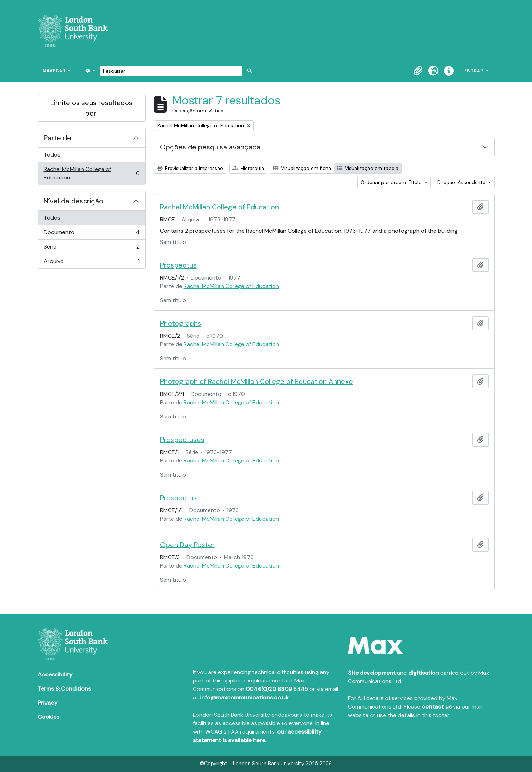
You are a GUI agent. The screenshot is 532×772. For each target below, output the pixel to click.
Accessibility (55, 675)
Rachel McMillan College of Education (91, 173)
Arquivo (91, 263)
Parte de (57, 138)
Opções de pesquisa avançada (210, 147)
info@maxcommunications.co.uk (244, 697)
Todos (52, 155)
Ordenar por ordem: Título (392, 182)
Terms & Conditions (64, 689)
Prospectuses (182, 440)
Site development (372, 673)
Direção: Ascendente (462, 182)
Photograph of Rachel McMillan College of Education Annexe (256, 381)
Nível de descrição (74, 201)
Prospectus (178, 265)
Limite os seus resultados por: (91, 108)
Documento (91, 234)
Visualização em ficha (302, 168)
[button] (418, 71)
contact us (437, 707)
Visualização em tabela (368, 168)
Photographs (181, 323)
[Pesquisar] (171, 71)
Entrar (475, 71)
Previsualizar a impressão (190, 168)
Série (91, 248)
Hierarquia (248, 168)
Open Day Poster (187, 545)
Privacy (48, 703)
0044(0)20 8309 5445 (277, 689)
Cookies (48, 717)
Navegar (55, 71)
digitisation (424, 673)
